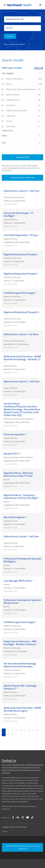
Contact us (9, 761)
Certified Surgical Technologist (19, 293)
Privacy (5, 831)
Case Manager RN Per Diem (18, 581)
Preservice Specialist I (15, 435)
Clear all (39, 68)
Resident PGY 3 (11, 454)
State (22, 136)
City (22, 143)
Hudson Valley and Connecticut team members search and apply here (22, 847)
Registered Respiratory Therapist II (21, 312)
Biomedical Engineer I (15, 517)
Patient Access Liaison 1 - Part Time (22, 191)
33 (12, 734)
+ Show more (7, 130)
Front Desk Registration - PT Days (21, 235)
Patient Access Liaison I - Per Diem (21, 335)
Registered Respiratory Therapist (20, 255)
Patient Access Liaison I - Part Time (21, 537)
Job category (22, 74)
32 (8, 734)
